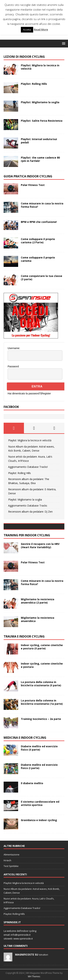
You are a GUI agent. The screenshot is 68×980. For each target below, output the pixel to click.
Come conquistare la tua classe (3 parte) (42, 278)
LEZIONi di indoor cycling (24, 57)
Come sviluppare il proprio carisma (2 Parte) (38, 241)
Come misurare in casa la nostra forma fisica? (42, 205)
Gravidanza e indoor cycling (39, 820)
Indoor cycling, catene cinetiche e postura (42, 665)
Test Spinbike (11, 866)
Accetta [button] (27, 30)
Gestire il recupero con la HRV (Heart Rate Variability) (40, 546)
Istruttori (43, 955)
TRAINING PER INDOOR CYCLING (27, 535)
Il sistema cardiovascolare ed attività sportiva (40, 803)
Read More (41, 29)
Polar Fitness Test (33, 185)
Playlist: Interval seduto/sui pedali (39, 141)
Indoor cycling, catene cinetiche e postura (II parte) (42, 647)
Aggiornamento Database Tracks (28, 506)
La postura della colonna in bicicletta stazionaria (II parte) (41, 684)
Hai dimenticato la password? (24, 393)
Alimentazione (12, 855)
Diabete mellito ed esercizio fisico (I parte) (39, 766)
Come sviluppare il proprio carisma (38, 259)
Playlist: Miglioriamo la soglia (40, 102)
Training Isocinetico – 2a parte (41, 719)
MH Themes (34, 976)
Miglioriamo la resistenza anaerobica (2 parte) (38, 601)
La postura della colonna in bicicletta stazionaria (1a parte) (42, 702)
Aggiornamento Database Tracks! (28, 467)
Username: (14, 348)
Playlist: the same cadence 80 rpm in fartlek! (40, 159)
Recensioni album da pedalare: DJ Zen (30, 512)
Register (46, 393)
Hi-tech (7, 860)
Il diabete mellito (32, 783)
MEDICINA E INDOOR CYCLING (25, 738)
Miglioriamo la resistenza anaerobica (38, 619)
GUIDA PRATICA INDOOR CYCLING (28, 176)
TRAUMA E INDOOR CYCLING (24, 636)
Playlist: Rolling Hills (34, 84)
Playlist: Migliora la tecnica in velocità (40, 67)
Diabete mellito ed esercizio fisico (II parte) (39, 748)
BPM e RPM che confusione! (39, 222)
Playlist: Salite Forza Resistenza (42, 121)
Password (13, 366)
